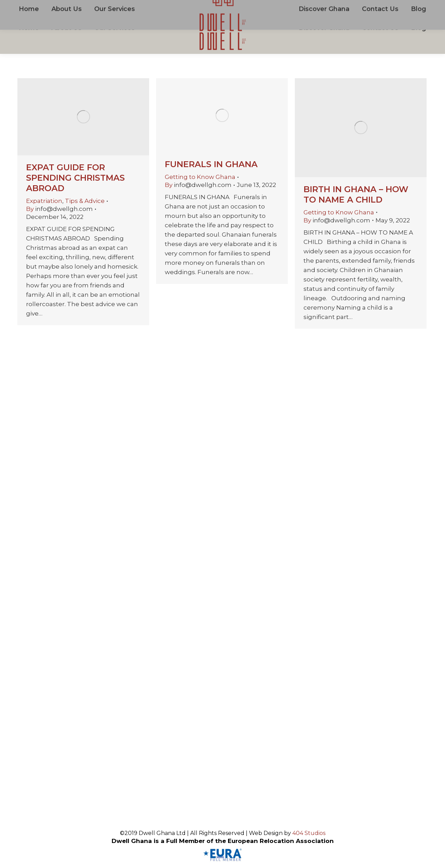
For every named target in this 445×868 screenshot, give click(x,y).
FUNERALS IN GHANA (211, 164)
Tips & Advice (85, 201)
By (59, 209)
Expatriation (44, 201)
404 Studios (309, 833)
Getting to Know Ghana (200, 177)
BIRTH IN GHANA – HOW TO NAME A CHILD (356, 194)
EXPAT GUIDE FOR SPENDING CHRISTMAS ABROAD (75, 178)
